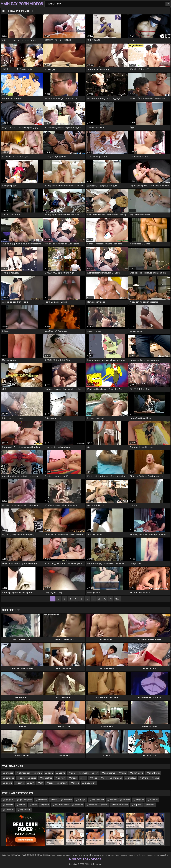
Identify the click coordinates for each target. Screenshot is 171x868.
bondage (10, 778)
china (39, 773)
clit (42, 783)
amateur (132, 778)
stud (55, 800)
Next (117, 599)
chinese (9, 773)
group (46, 805)
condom (63, 783)
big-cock (138, 805)
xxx (85, 778)
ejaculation (90, 783)
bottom (62, 778)
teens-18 (10, 810)
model (74, 778)
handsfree (47, 778)
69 (99, 599)
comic (21, 783)
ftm (96, 773)
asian (50, 773)
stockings (43, 800)
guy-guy (82, 800)
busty (76, 783)
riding (35, 805)
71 (111, 599)
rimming (126, 800)
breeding (93, 805)
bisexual (154, 800)
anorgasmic (110, 773)
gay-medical (98, 800)
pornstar (68, 800)
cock (22, 778)
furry (124, 773)
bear (73, 773)
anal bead (117, 778)
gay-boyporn (26, 800)
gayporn (10, 800)
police (33, 778)
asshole (9, 805)
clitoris (9, 783)
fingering (79, 805)
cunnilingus (154, 773)
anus (157, 778)
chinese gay (25, 773)
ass (105, 778)
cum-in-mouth (121, 805)
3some (62, 773)
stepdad (140, 800)
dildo (51, 783)
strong (145, 778)
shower (113, 800)
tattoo (151, 805)
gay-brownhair (62, 805)
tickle (95, 778)
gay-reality (25, 810)
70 (105, 599)
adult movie (138, 773)
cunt (32, 783)
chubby (85, 773)
